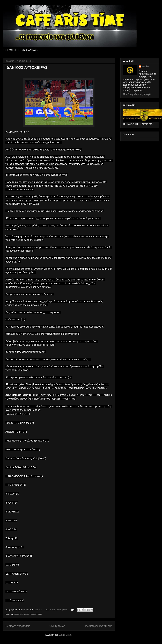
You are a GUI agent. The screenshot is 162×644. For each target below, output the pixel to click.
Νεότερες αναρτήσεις (18, 626)
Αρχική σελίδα (57, 626)
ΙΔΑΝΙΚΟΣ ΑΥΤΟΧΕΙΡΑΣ (27, 67)
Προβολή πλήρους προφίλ (137, 94)
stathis (146, 67)
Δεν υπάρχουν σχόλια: (57, 610)
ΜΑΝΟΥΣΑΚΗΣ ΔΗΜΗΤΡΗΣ (28, 614)
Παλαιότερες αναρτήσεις (98, 626)
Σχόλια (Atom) (65, 635)
